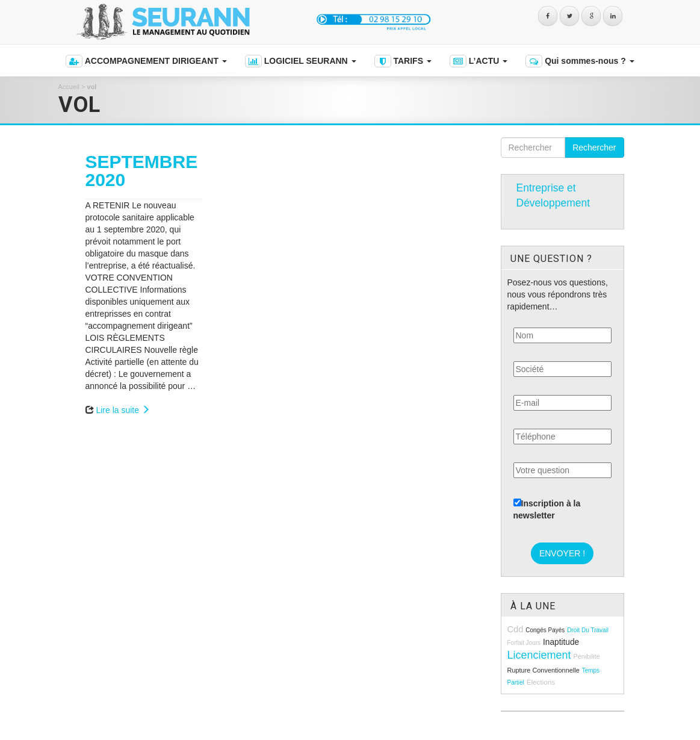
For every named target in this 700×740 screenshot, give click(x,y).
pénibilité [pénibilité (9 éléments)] (586, 656)
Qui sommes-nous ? (580, 61)
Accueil (69, 87)
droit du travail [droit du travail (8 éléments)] (588, 630)
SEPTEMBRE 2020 (142, 171)
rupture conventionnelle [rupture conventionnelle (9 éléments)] (544, 670)
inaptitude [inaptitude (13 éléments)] (561, 642)
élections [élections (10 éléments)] (541, 682)
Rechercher (594, 148)
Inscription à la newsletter (547, 509)
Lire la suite (122, 410)
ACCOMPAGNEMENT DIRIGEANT (146, 61)
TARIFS (403, 61)
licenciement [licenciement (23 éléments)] (539, 655)
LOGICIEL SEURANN (301, 61)
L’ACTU (479, 61)
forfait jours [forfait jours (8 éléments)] (524, 643)
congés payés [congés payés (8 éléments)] (545, 630)
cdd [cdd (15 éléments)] (516, 629)
